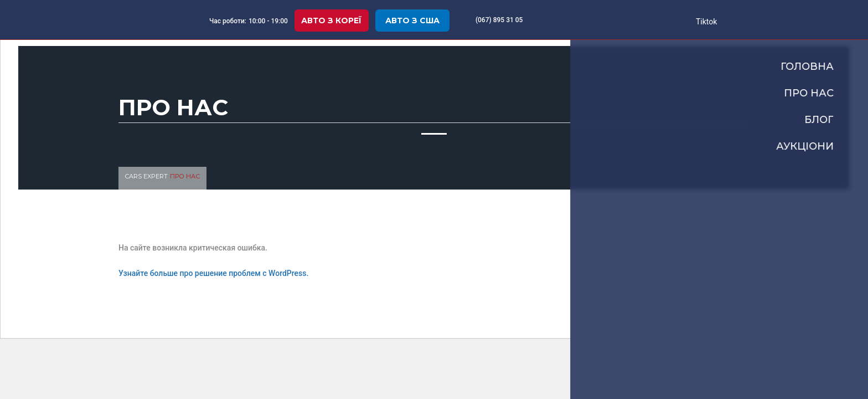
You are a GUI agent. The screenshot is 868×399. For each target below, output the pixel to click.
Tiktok (706, 22)
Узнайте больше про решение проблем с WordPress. (213, 273)
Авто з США (412, 21)
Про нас (185, 176)
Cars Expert (146, 176)
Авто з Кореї (331, 21)
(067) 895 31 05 (499, 20)
